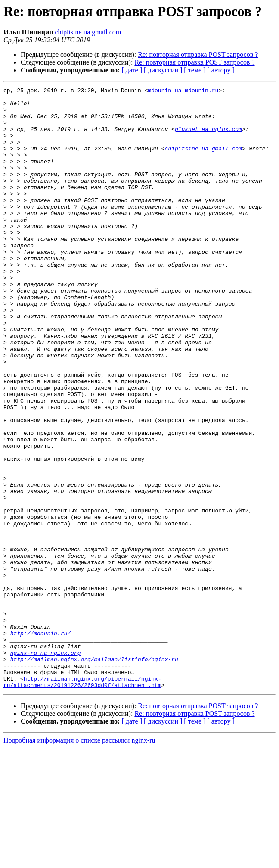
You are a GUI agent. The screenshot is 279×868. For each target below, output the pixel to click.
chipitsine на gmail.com (88, 32)
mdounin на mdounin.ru (183, 91)
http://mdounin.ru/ (40, 743)
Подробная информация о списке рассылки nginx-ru (79, 860)
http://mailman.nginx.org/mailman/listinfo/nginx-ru (94, 774)
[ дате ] (132, 70)
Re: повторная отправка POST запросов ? (198, 55)
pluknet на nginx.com (208, 138)
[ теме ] (195, 70)
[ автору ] (221, 70)
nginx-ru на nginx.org (46, 766)
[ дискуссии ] (163, 70)
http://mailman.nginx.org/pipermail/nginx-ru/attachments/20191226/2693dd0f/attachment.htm (82, 801)
